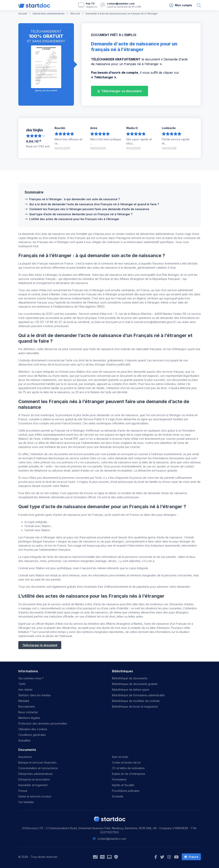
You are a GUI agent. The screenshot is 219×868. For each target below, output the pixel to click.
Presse (23, 791)
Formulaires (119, 779)
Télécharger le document (40, 645)
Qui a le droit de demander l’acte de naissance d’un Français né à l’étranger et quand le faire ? (94, 204)
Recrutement (27, 707)
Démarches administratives (35, 774)
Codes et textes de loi (126, 762)
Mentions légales (29, 718)
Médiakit (24, 701)
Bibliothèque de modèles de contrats (136, 701)
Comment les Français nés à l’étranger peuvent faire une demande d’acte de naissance (89, 209)
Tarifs (22, 684)
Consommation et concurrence (38, 768)
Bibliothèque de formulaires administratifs (138, 695)
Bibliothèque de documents (130, 678)
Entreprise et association (34, 779)
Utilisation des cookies (33, 729)
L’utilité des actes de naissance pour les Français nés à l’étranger (74, 219)
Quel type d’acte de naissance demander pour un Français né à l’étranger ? (81, 214)
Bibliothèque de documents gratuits (135, 684)
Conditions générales (32, 735)
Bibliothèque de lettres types (131, 690)
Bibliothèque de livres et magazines (135, 707)
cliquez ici (92, 7)
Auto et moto (120, 757)
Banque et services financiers (37, 762)
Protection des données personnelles (43, 723)
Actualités (24, 740)
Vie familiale (26, 802)
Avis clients (25, 690)
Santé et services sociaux (35, 796)
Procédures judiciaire (126, 791)
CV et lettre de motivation (128, 768)
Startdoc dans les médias (35, 695)
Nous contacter (28, 712)
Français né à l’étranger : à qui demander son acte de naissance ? (74, 199)
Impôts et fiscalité (123, 785)
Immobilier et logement (33, 785)
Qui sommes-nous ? (31, 678)
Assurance (25, 757)
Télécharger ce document (120, 91)
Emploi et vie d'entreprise (129, 774)
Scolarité (118, 796)
